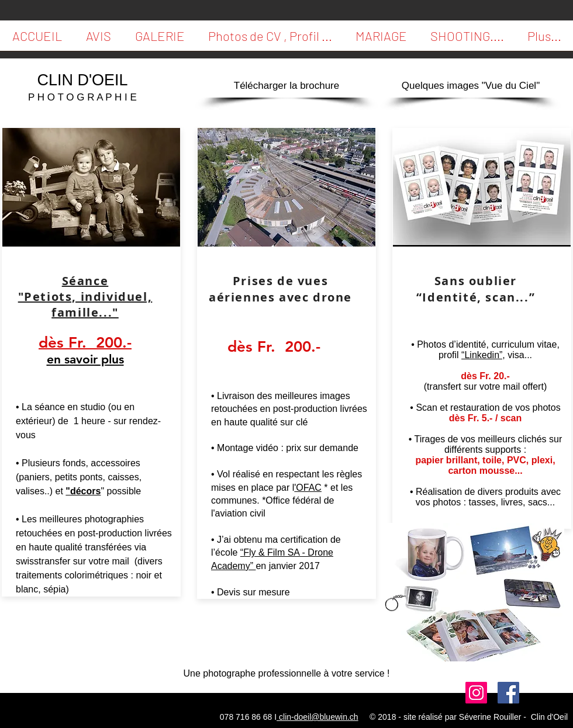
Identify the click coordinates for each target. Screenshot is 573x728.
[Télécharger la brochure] (286, 86)
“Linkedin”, (483, 355)
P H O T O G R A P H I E (82, 97)
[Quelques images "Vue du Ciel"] (471, 86)
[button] (98, 39)
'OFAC (308, 488)
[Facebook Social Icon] (508, 693)
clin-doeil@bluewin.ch (317, 717)
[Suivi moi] (476, 693)
